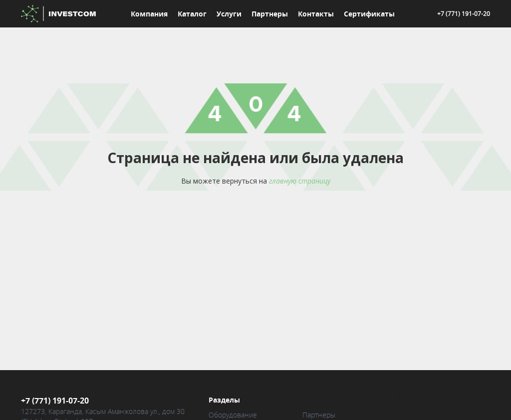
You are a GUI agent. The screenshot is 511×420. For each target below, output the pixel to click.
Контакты (316, 14)
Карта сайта (405, 397)
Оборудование (233, 415)
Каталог (192, 14)
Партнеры (270, 14)
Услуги (229, 14)
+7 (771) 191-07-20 (464, 13)
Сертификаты (369, 14)
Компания (149, 14)
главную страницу (300, 181)
